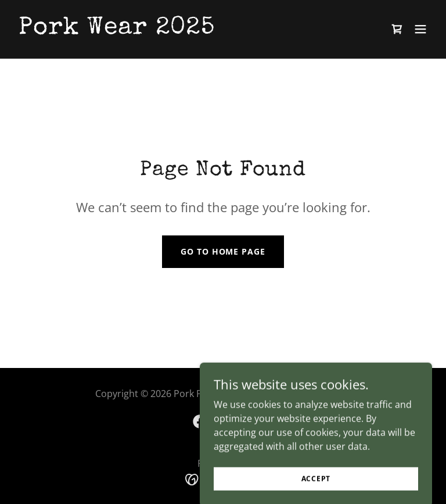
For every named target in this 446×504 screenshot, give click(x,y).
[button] (420, 29)
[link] (117, 30)
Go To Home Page (223, 251)
